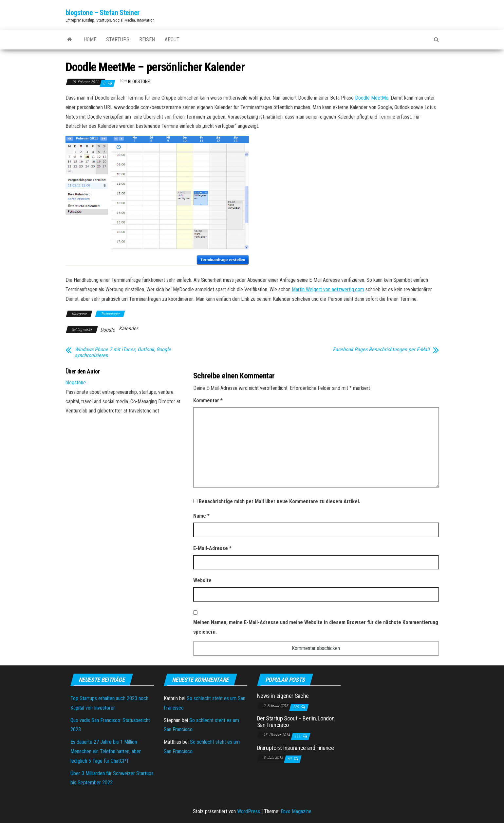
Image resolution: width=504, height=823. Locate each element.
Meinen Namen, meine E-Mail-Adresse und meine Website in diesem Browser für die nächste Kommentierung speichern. (316, 627)
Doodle (108, 330)
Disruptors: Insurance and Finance (296, 748)
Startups (118, 39)
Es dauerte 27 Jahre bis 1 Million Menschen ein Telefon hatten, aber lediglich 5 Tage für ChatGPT (106, 751)
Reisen (147, 39)
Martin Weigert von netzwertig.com (328, 289)
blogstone (139, 82)
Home (90, 39)
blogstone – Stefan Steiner (103, 13)
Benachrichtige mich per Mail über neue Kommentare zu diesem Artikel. (280, 501)
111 (298, 736)
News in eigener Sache (283, 696)
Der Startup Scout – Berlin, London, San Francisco (296, 722)
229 (296, 707)
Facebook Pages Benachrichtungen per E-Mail (381, 350)
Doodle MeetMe (372, 98)
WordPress (249, 811)
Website (202, 580)
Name (201, 516)
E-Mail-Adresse (212, 548)
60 (290, 759)
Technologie (110, 314)
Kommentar (208, 401)
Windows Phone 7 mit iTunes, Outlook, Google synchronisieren (123, 353)
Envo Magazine (296, 811)
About (172, 39)
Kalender (128, 328)
